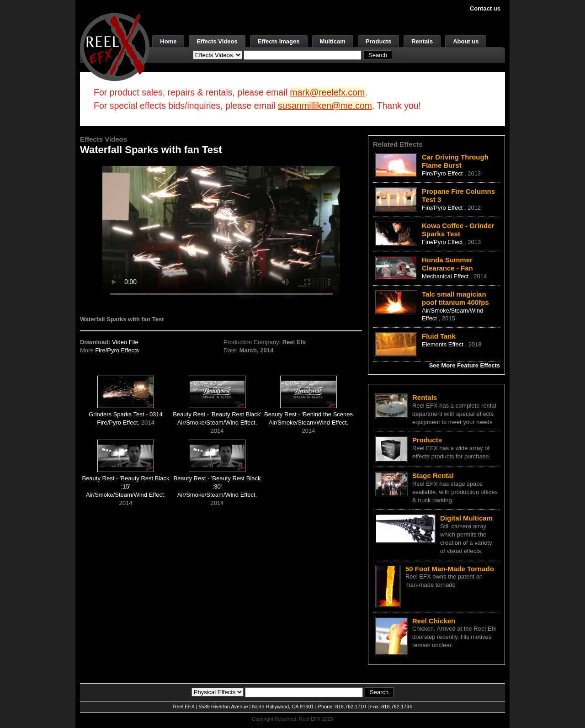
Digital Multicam (466, 518)
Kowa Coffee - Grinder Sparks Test (458, 230)
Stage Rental (433, 476)
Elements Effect (443, 344)
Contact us (485, 8)
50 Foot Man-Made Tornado (450, 569)
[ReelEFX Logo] (115, 46)
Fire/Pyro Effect (117, 422)
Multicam (333, 41)
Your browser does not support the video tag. (221, 232)
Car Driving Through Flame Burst (455, 161)
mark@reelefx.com (327, 92)
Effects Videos (217, 41)
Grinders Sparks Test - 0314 (126, 414)
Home (168, 41)
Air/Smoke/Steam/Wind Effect (216, 422)
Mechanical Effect (446, 276)
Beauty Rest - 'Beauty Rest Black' (217, 414)
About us (466, 41)
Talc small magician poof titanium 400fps (455, 298)
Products (378, 41)
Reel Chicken (434, 621)
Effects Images (279, 41)
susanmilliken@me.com (325, 106)
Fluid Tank (439, 336)
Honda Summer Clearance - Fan (447, 264)
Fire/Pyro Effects (117, 350)
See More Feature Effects (465, 365)
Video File (125, 342)
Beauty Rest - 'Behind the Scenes (308, 414)
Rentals (422, 41)
